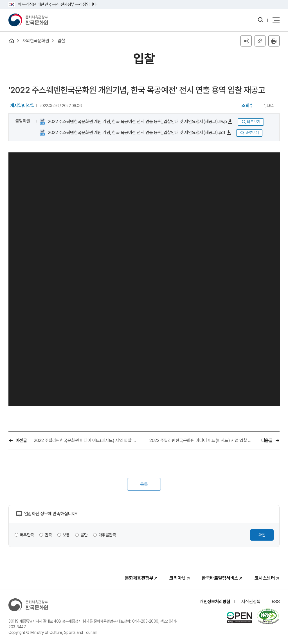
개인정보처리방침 (215, 602)
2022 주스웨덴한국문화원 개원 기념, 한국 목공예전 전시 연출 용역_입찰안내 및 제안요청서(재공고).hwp (137, 122)
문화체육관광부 (139, 578)
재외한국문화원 (36, 41)
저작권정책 (251, 602)
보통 (66, 535)
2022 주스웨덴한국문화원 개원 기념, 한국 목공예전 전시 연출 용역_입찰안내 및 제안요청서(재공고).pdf (136, 133)
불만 (84, 535)
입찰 (61, 41)
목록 (144, 485)
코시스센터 (265, 578)
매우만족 (27, 535)
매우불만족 (107, 535)
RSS (276, 602)
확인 (262, 535)
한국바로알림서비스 (220, 578)
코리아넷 (177, 578)
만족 (49, 535)
